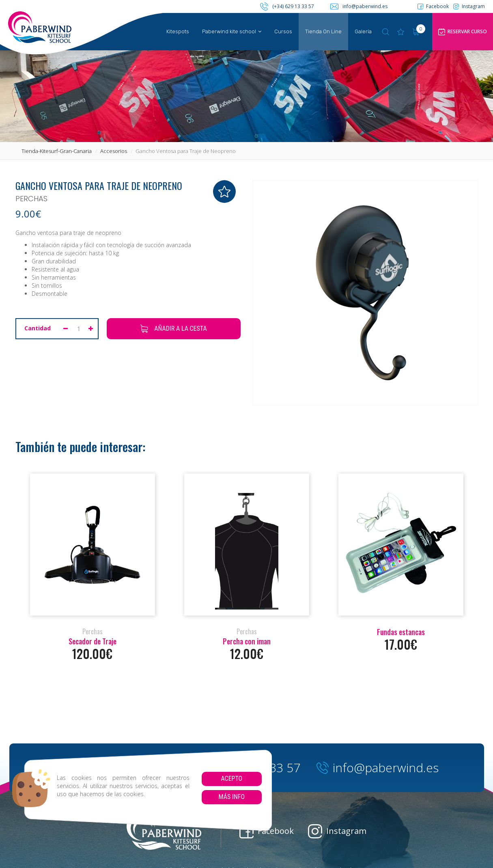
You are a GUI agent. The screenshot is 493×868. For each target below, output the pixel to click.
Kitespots (178, 31)
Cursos (283, 31)
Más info (231, 797)
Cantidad (38, 328)
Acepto (231, 779)
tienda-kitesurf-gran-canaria (57, 151)
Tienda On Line (323, 31)
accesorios (114, 151)
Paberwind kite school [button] (232, 31)
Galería (363, 31)
